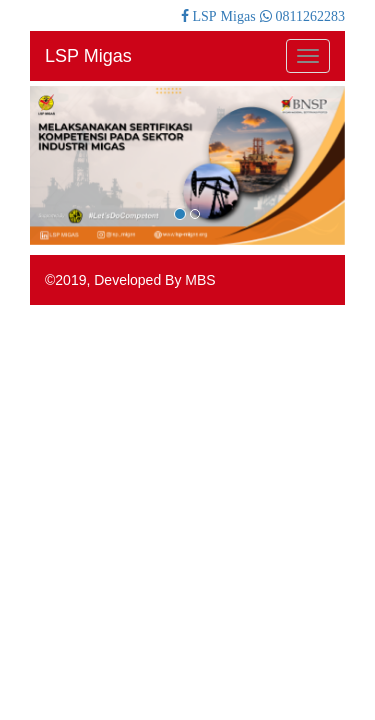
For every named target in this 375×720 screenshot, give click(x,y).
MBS (200, 280)
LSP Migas (88, 56)
